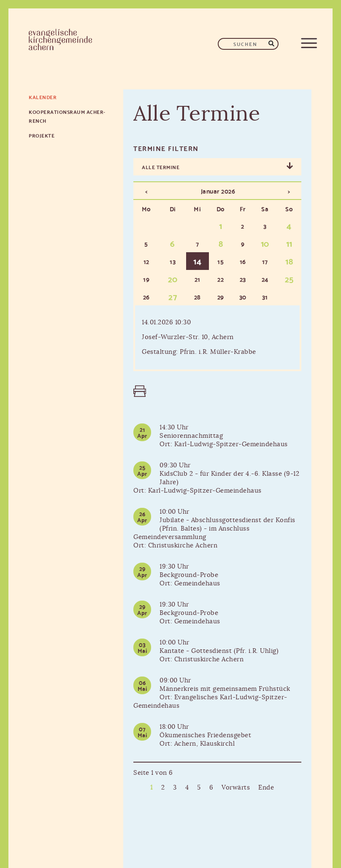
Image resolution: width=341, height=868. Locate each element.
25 (289, 278)
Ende (266, 788)
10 (265, 243)
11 (289, 243)
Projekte (42, 135)
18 (289, 261)
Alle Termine (161, 167)
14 (197, 261)
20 (173, 278)
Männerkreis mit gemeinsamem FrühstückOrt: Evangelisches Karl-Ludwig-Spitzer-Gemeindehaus (212, 697)
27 (173, 296)
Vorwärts (236, 788)
